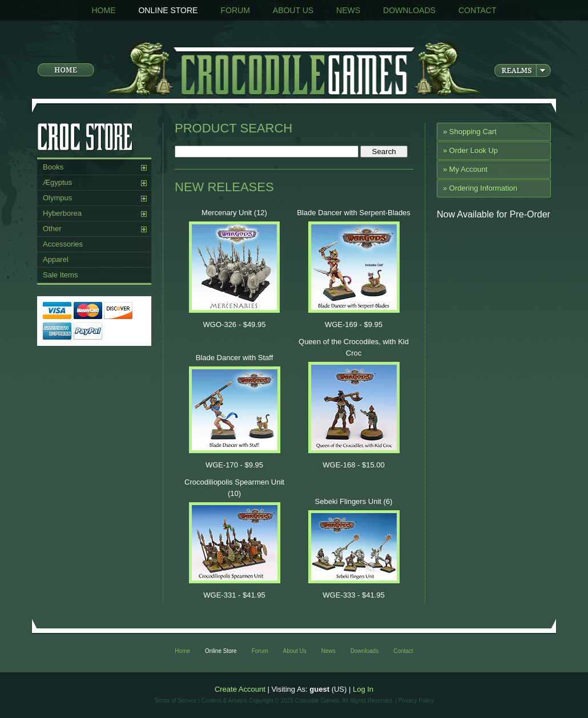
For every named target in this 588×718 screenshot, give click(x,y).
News (348, 10)
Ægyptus (57, 182)
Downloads (409, 10)
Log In (363, 689)
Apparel (56, 259)
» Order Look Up (470, 150)
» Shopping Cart (470, 132)
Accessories (63, 244)
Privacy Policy (416, 701)
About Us (293, 10)
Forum (235, 10)
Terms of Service (175, 701)
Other (52, 229)
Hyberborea (62, 213)
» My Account (465, 169)
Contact (478, 10)
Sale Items (60, 275)
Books (53, 167)
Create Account (240, 689)
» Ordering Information (480, 188)
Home (103, 10)
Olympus (57, 198)
